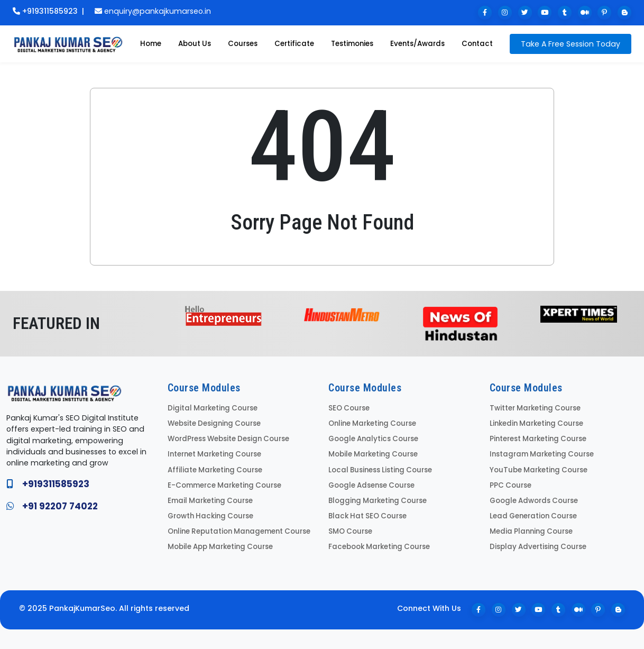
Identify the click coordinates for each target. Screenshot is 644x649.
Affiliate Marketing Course (213, 467)
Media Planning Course (529, 527)
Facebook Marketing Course (377, 541)
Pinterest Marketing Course (537, 438)
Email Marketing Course (208, 497)
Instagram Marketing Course (539, 453)
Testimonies (352, 44)
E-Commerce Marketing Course (222, 482)
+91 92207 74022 (60, 506)
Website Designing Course (213, 423)
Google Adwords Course (532, 497)
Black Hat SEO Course (365, 512)
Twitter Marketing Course (533, 408)
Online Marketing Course (371, 423)
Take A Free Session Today (571, 44)
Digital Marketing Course (210, 408)
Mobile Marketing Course (371, 453)
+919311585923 (45, 11)
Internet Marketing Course (213, 453)
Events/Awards (417, 44)
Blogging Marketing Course (375, 497)
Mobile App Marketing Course (218, 541)
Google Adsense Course (370, 482)
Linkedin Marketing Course (535, 423)
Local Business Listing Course (378, 467)
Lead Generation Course (532, 512)
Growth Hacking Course (209, 512)
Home (151, 44)
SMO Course (349, 527)
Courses (243, 44)
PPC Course (510, 482)
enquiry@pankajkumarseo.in (153, 11)
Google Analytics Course (371, 438)
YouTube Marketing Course (536, 467)
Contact (477, 44)
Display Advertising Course (536, 541)
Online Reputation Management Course (236, 527)
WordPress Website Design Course (227, 438)
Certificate (294, 44)
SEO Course (348, 408)
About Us (195, 44)
